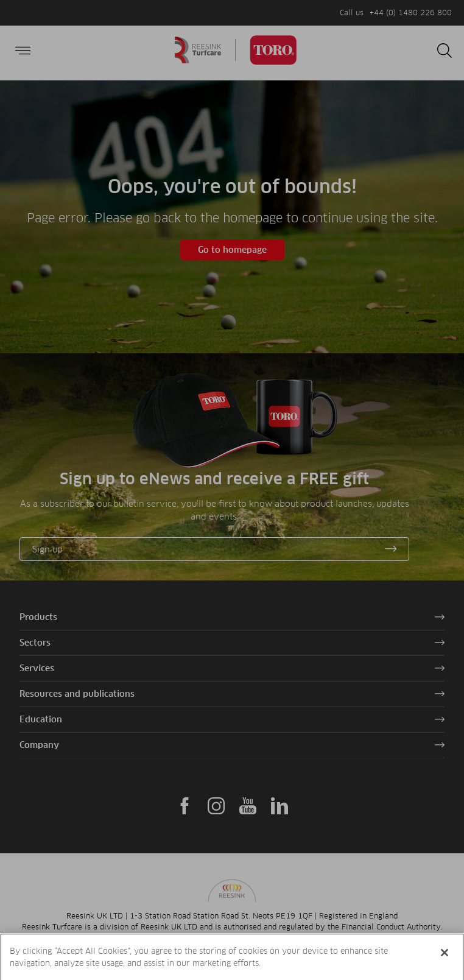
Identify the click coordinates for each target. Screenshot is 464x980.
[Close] (445, 964)
